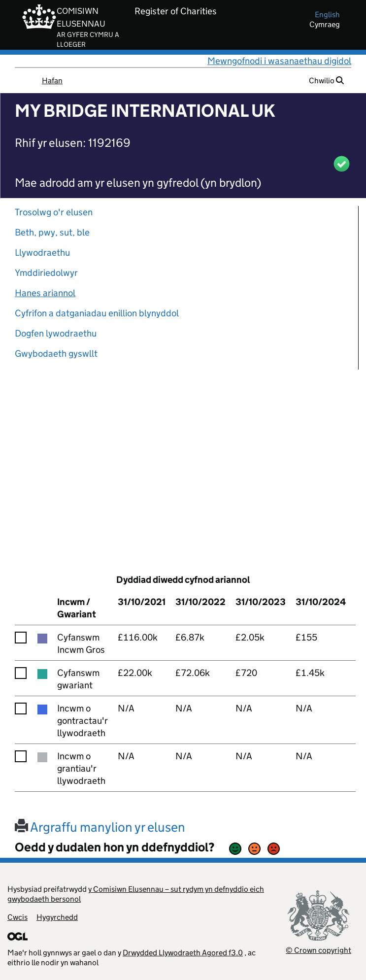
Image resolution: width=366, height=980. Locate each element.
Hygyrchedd (57, 917)
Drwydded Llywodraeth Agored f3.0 (183, 953)
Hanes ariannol (45, 293)
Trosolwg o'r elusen (54, 212)
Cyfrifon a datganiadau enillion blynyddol (97, 313)
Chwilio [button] (326, 81)
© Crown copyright (318, 950)
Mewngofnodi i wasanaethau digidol (279, 61)
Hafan (52, 81)
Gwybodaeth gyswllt (56, 354)
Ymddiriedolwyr (46, 273)
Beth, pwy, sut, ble (52, 232)
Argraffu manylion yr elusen (100, 827)
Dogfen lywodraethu (56, 333)
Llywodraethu (42, 253)
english (327, 15)
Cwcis (17, 917)
